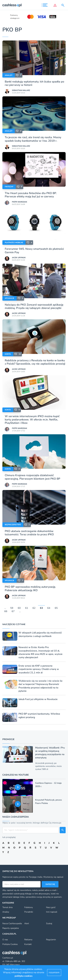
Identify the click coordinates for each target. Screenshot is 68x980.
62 (34, 608)
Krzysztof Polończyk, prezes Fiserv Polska (49, 802)
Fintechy (9, 187)
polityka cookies (24, 976)
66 (6, 611)
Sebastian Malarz (21, 90)
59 (12, 608)
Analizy (9, 75)
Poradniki (29, 912)
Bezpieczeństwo (13, 525)
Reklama (28, 940)
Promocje (8, 739)
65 (56, 608)
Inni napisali (52, 912)
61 (27, 608)
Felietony (29, 907)
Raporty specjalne (11, 928)
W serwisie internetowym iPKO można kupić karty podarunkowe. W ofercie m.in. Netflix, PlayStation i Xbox (32, 420)
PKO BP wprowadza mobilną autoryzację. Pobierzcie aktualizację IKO (30, 588)
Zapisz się (50, 884)
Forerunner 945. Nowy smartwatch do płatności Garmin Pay (34, 250)
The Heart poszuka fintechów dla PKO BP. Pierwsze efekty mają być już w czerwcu (31, 195)
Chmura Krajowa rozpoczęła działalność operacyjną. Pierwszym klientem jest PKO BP (33, 477)
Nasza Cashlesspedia (12, 923)
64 (49, 608)
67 (13, 611)
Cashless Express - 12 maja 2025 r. (48, 785)
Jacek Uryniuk (19, 258)
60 (19, 608)
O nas (5, 940)
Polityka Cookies (10, 944)
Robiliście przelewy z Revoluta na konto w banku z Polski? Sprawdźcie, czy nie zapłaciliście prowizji (35, 362)
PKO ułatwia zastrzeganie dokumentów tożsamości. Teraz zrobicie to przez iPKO (29, 533)
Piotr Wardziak (20, 202)
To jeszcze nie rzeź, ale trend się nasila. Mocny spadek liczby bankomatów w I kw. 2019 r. (33, 139)
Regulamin (51, 940)
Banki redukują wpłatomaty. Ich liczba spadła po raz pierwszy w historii (34, 83)
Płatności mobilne (14, 243)
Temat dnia (7, 907)
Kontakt (28, 944)
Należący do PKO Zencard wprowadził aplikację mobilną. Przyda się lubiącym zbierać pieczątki (34, 306)
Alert (27, 923)
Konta (8, 354)
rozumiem (54, 972)
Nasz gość (51, 907)
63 (41, 608)
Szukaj (49, 923)
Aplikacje (9, 298)
